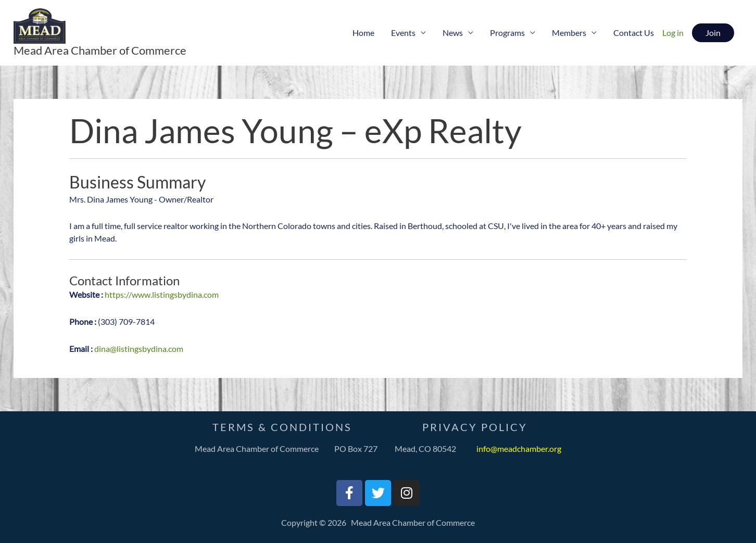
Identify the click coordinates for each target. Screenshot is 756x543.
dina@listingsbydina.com (139, 349)
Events (403, 33)
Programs (507, 33)
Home (363, 33)
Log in (673, 33)
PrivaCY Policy (475, 427)
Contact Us (634, 33)
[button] (713, 33)
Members (569, 33)
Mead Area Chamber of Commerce (100, 50)
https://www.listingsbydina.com (162, 294)
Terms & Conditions (282, 427)
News (453, 33)
